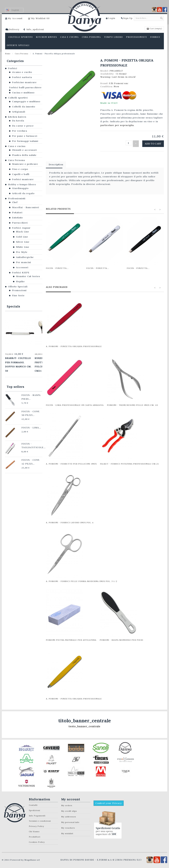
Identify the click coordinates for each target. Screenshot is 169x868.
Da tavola (18, 121)
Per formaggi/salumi (25, 141)
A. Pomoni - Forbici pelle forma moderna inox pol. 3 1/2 (82, 579)
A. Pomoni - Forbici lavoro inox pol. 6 (70, 521)
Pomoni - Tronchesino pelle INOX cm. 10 (132, 403)
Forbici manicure (23, 179)
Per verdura (20, 131)
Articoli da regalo (23, 193)
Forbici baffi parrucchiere (25, 87)
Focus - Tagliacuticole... (26, 436)
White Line (23, 247)
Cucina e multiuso (23, 93)
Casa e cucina (17, 146)
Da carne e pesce (23, 126)
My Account (15, 18)
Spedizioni (34, 809)
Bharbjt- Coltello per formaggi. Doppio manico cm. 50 (19, 360)
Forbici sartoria (22, 77)
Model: (105, 71)
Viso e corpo (20, 169)
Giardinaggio (20, 188)
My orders (67, 804)
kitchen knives (17, 117)
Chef (15, 202)
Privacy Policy (36, 825)
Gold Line (22, 237)
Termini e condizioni (40, 819)
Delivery (14, 29)
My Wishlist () (40, 18)
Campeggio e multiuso (26, 101)
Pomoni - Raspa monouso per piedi (121, 638)
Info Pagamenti (37, 814)
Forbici (13, 68)
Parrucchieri (20, 223)
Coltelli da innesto (24, 107)
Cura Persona (22, 54)
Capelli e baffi (21, 174)
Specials (13, 306)
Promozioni (19, 290)
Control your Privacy (109, 802)
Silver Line (23, 242)
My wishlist (67, 832)
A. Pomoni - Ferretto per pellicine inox (71, 462)
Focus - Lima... (25, 418)
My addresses (69, 815)
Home (8, 54)
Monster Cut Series (28, 276)
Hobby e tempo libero (22, 184)
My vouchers (68, 826)
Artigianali (19, 112)
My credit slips (69, 809)
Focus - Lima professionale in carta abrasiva (75, 403)
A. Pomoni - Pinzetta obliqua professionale (74, 345)
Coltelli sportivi (18, 98)
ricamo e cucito (22, 72)
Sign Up (128, 18)
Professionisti (17, 198)
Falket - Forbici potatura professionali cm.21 (129, 462)
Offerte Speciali (18, 287)
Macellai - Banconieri (26, 207)
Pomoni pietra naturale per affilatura (71, 638)
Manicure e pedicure (25, 164)
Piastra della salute (24, 155)
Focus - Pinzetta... (57, 266)
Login (112, 18)
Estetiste (17, 218)
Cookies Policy (37, 840)
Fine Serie (18, 295)
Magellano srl (32, 858)
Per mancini (24, 262)
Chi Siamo (34, 830)
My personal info (70, 821)
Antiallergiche (25, 257)
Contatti (33, 803)
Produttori (35, 835)
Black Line (23, 232)
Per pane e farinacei (25, 136)
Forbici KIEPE (21, 273)
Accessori (22, 267)
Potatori (17, 212)
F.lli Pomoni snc (119, 83)
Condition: (107, 86)
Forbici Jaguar (21, 228)
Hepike (20, 281)
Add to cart (155, 143)
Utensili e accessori (24, 150)
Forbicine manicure (24, 82)
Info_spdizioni (35, 29)
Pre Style (22, 252)
